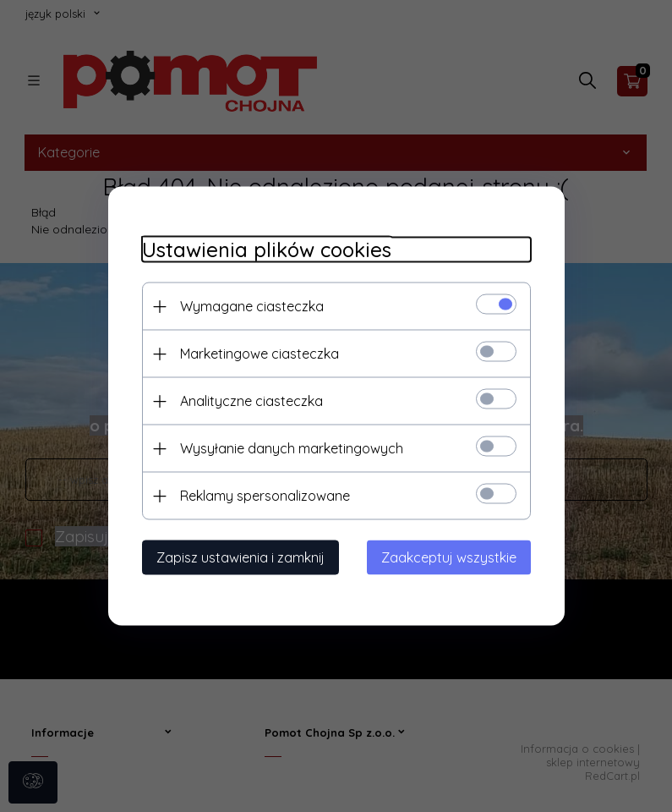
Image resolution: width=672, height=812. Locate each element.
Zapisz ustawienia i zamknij (240, 557)
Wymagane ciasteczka (252, 306)
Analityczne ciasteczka (251, 401)
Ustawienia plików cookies (267, 250)
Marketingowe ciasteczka (260, 354)
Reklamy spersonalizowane (265, 496)
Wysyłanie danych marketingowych (292, 448)
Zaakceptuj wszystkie (449, 557)
